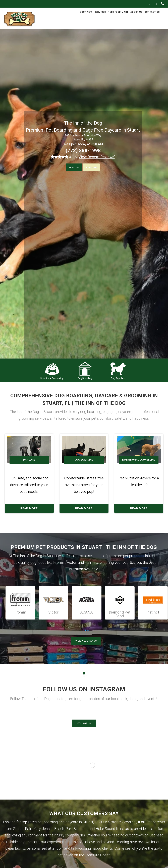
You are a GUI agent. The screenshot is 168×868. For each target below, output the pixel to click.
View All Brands (86, 641)
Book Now (94, 168)
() (96, 157)
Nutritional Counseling (52, 378)
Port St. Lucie (76, 829)
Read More (29, 508)
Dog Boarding (85, 378)
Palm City (33, 829)
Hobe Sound (105, 829)
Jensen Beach (53, 829)
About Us (71, 168)
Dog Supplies (118, 378)
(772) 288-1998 (83, 150)
